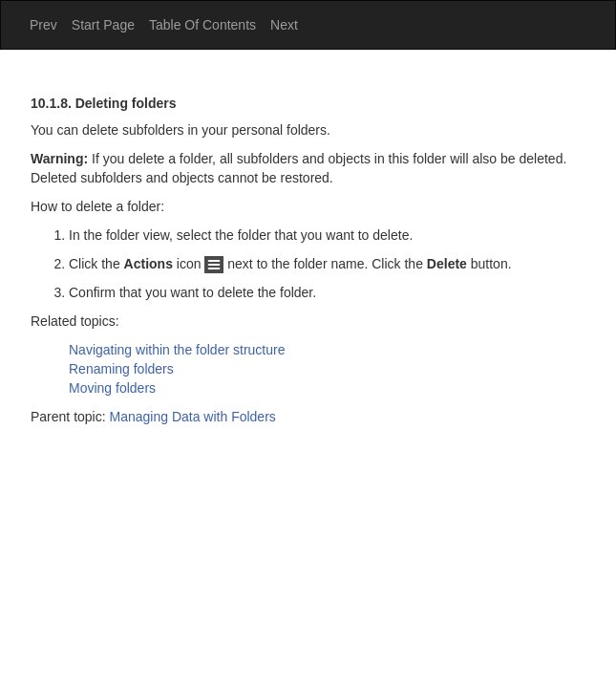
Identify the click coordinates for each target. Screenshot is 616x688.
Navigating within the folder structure (177, 350)
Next (284, 25)
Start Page (103, 25)
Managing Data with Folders (193, 417)
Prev (43, 25)
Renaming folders (121, 369)
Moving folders (112, 388)
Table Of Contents (202, 25)
